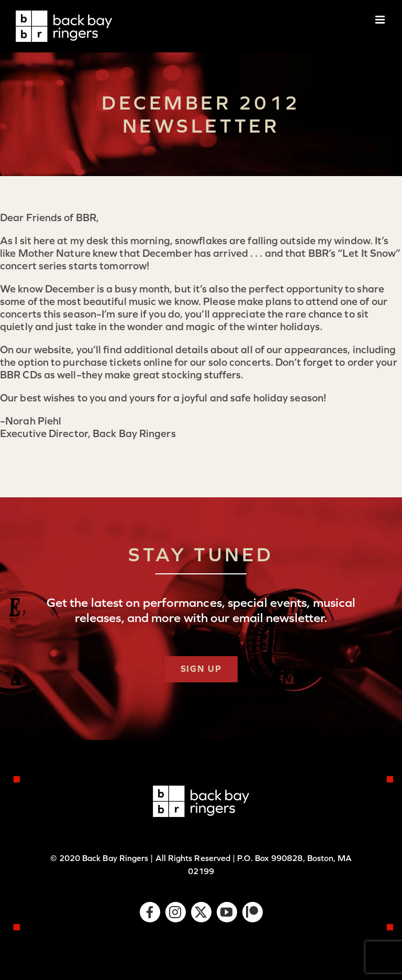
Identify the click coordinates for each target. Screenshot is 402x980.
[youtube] (227, 912)
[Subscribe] (201, 669)
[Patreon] (253, 912)
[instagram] (176, 912)
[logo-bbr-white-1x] (201, 791)
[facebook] (150, 912)
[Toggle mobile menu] (381, 20)
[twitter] (201, 912)
